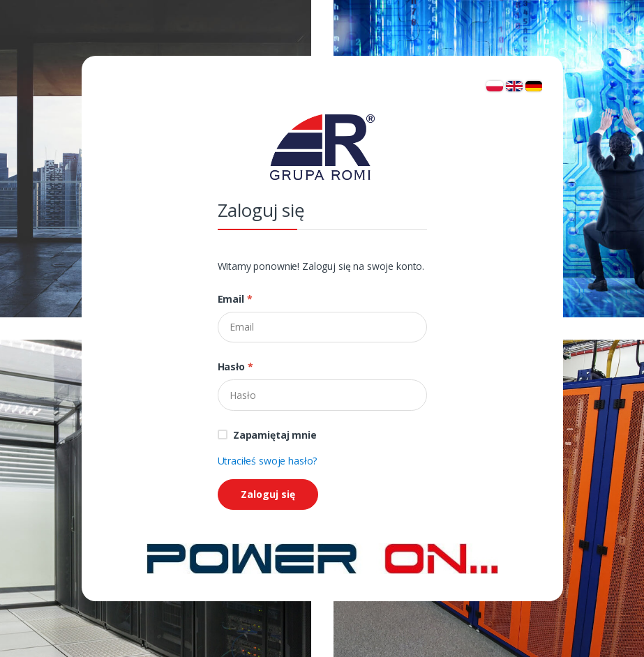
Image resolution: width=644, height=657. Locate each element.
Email (235, 299)
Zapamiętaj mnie (275, 435)
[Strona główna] (322, 558)
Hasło (235, 367)
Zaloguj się (268, 494)
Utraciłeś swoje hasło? (268, 461)
